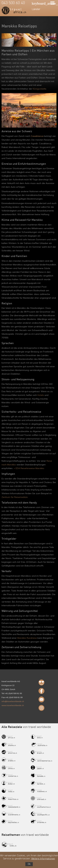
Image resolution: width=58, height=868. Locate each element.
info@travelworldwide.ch (13, 701)
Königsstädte (40, 89)
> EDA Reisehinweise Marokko (29, 468)
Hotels (41, 395)
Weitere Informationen (43, 859)
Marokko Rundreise (27, 638)
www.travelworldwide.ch (13, 705)
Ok (29, 864)
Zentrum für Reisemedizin (15, 497)
